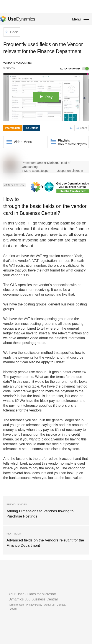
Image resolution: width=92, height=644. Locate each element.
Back (11, 32)
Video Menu (23, 142)
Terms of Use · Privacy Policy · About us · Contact (37, 605)
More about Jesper (37, 171)
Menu (76, 19)
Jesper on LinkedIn (70, 171)
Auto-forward (74, 69)
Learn (13, 609)
